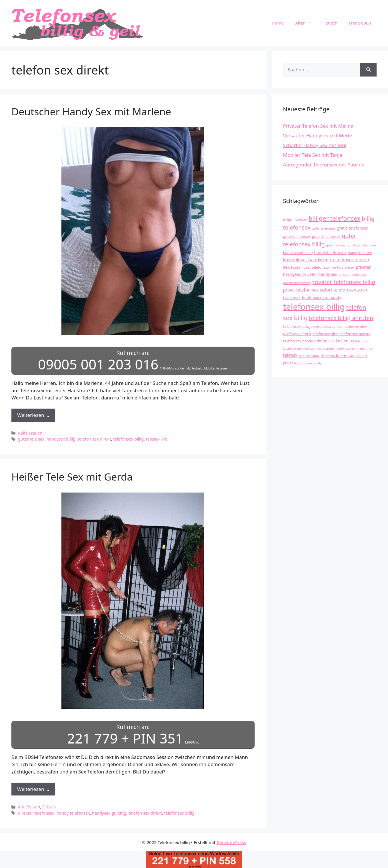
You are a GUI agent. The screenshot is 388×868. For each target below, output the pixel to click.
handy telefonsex (73, 813)
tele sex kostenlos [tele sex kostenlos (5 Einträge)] (337, 355)
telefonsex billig (128, 439)
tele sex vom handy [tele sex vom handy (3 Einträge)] (308, 363)
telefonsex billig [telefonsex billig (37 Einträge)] (314, 307)
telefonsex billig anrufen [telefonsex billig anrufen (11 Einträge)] (341, 318)
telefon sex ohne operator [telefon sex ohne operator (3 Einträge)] (354, 349)
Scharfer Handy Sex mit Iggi (315, 145)
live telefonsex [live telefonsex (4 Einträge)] (343, 267)
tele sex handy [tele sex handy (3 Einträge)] (309, 356)
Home (278, 23)
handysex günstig (109, 813)
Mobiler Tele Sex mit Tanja (313, 155)
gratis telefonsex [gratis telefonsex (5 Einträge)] (353, 228)
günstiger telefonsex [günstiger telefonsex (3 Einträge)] (362, 245)
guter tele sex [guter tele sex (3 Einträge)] (336, 245)
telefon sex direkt (94, 439)
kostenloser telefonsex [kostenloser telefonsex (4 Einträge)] (310, 267)
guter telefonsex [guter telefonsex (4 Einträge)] (297, 237)
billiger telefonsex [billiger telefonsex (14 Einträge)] (335, 218)
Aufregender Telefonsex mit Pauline (324, 165)
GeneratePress (231, 842)
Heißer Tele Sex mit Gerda (72, 477)
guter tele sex (31, 439)
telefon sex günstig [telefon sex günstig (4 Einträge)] (355, 334)
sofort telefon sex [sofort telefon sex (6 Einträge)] (338, 290)
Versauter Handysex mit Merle (318, 135)
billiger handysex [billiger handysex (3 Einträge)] (295, 220)
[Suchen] (368, 70)
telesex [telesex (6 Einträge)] (290, 355)
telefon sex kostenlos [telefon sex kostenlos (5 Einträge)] (334, 341)
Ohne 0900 (360, 23)
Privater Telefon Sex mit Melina (318, 126)
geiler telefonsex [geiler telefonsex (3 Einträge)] (324, 228)
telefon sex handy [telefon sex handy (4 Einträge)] (298, 341)
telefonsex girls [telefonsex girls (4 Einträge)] (325, 334)
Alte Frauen (29, 807)
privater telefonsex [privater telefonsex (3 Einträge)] (297, 283)
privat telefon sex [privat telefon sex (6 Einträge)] (301, 290)
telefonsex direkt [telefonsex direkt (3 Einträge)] (357, 327)
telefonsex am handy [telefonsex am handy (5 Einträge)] (321, 297)
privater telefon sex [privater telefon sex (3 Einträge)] (352, 275)
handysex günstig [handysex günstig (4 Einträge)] (298, 253)
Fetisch (330, 23)
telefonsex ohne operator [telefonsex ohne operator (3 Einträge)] (316, 349)
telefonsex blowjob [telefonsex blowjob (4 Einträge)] (299, 326)
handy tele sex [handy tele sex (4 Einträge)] (360, 253)
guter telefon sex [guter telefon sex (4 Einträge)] (326, 237)
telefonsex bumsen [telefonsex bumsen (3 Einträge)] (330, 327)
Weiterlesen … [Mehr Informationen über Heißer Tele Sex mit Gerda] (33, 789)
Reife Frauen (30, 433)
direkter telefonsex (36, 813)
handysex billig (61, 439)
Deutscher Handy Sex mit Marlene (91, 111)
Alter (306, 23)
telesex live (157, 439)
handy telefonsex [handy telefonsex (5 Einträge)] (330, 253)
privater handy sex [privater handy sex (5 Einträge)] (320, 274)
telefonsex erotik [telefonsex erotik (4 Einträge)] (297, 334)
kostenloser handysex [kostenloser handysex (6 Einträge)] (306, 260)
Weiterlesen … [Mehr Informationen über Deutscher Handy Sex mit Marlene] (33, 415)
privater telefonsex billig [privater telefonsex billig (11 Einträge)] (343, 282)
